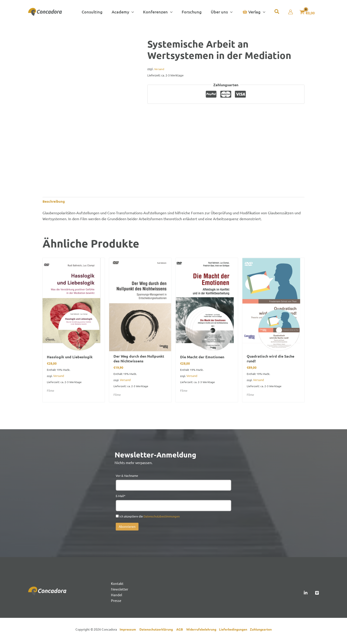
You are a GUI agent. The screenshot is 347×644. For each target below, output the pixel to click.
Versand (160, 69)
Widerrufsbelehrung (203, 632)
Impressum (129, 632)
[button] (124, 12)
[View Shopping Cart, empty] (305, 12)
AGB (181, 632)
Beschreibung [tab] (54, 202)
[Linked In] (306, 595)
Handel (117, 598)
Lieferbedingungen (234, 632)
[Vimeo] (317, 595)
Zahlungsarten (261, 632)
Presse (116, 604)
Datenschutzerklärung (158, 632)
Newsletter (120, 591)
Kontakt (117, 586)
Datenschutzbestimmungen (162, 518)
